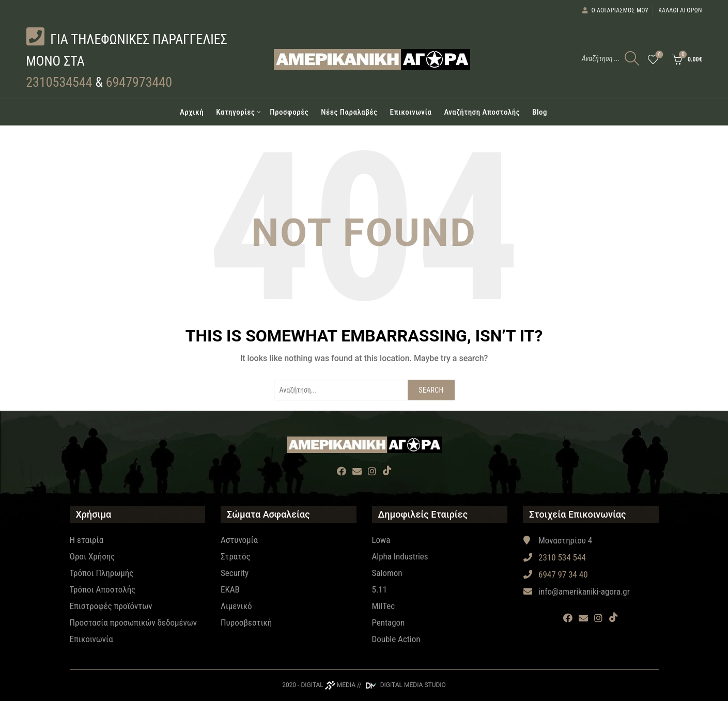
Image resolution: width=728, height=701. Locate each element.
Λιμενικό (236, 606)
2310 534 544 (554, 557)
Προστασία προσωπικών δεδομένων (134, 622)
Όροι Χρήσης (92, 556)
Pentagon (389, 622)
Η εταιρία (87, 540)
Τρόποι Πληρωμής (102, 573)
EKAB (230, 589)
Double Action (396, 639)
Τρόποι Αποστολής (103, 589)
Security (235, 573)
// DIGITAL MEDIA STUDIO (401, 685)
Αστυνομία (239, 540)
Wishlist (659, 55)
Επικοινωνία (411, 112)
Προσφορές (289, 112)
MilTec (384, 606)
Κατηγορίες (235, 112)
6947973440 (139, 82)
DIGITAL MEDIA (328, 685)
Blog (540, 112)
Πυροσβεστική (246, 622)
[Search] (632, 58)
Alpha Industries (400, 556)
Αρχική (192, 112)
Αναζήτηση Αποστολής (482, 112)
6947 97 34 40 (555, 574)
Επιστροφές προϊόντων (111, 606)
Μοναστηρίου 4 (557, 540)
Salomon (387, 573)
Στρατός (236, 556)
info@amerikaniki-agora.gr (576, 591)
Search (431, 390)
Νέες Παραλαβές (349, 112)
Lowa (381, 540)
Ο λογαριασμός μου (615, 10)
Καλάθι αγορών (680, 10)
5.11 (380, 589)
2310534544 (59, 82)
